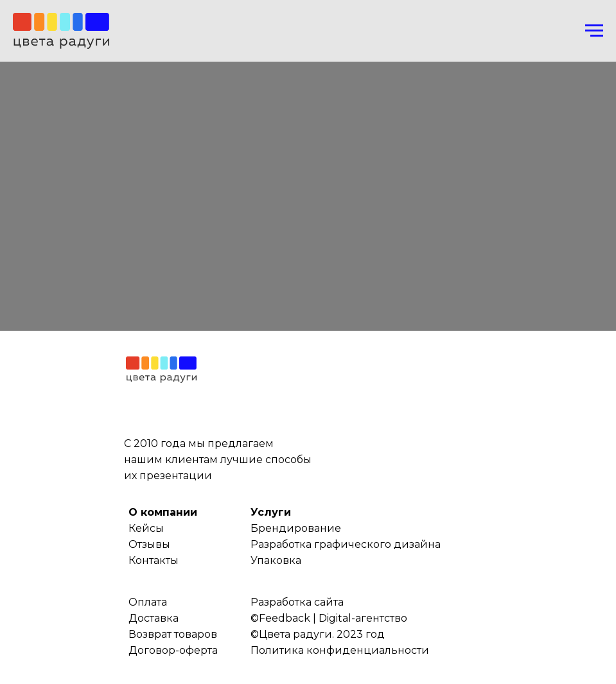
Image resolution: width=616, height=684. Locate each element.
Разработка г (285, 544)
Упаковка (276, 560)
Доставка (154, 618)
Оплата (148, 602)
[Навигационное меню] (594, 31)
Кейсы (146, 528)
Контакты (154, 560)
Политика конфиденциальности (340, 650)
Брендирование (296, 528)
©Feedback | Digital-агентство (329, 618)
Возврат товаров (173, 634)
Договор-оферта (173, 650)
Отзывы (149, 544)
